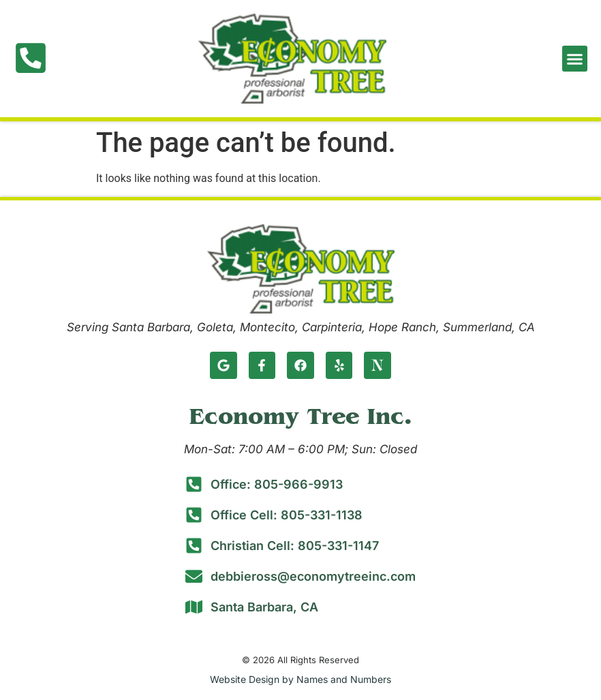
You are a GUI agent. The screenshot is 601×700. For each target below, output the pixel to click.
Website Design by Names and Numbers (300, 679)
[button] (575, 59)
